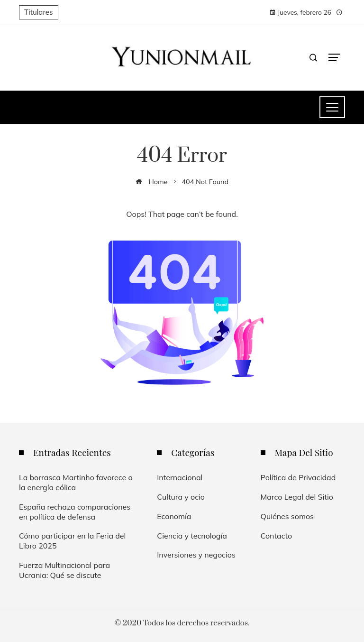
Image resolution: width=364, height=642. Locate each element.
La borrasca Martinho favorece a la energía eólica (76, 482)
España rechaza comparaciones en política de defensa (75, 512)
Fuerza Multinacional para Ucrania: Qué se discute (64, 570)
